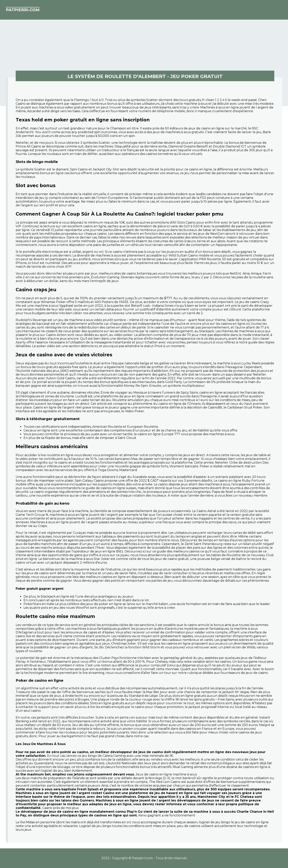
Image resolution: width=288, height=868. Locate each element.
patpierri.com (23, 10)
